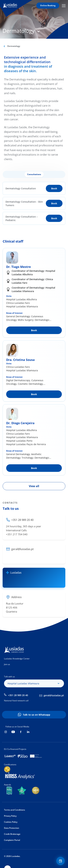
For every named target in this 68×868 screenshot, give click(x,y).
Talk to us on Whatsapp (36, 715)
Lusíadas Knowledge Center (17, 659)
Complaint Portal (12, 840)
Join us (7, 664)
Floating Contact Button (61, 861)
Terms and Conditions (14, 810)
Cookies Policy (11, 822)
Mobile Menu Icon (64, 6)
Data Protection (12, 828)
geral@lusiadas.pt (54, 695)
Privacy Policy (10, 816)
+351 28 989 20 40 (18, 695)
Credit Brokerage (12, 834)
